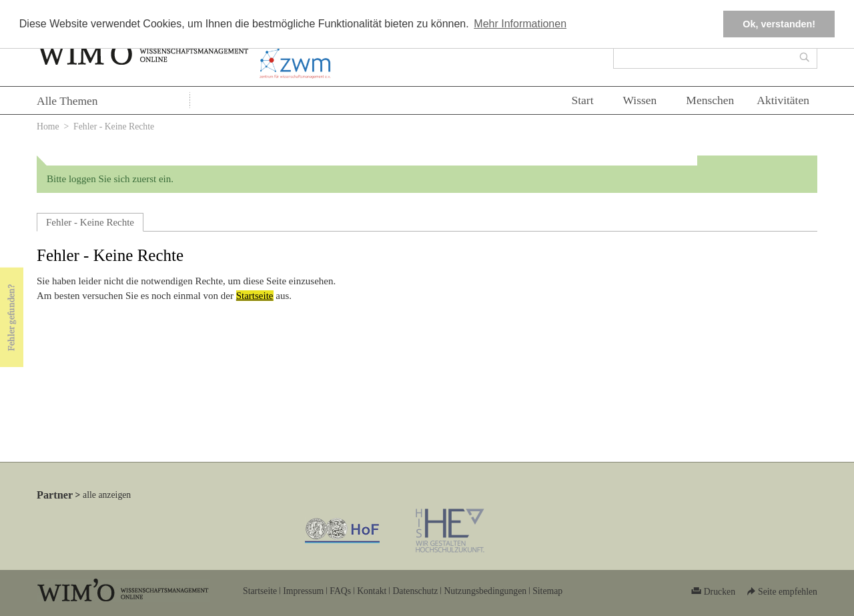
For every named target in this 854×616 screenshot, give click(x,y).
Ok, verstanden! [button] (779, 24)
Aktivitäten (783, 100)
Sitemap (547, 591)
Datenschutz (415, 591)
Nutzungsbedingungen (485, 591)
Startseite (255, 296)
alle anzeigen (107, 495)
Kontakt (372, 591)
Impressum (303, 591)
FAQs (340, 591)
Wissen (640, 100)
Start (582, 100)
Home (48, 126)
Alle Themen (67, 101)
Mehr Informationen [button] (520, 24)
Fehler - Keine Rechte (90, 222)
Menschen (710, 100)
